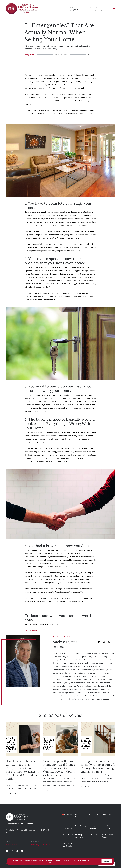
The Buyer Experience (93, 827)
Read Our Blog (81, 826)
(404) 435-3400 (58, 647)
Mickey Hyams (29, 55)
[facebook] (7, 851)
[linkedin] (22, 851)
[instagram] (12, 851)
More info (56, 862)
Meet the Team (94, 815)
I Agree (107, 861)
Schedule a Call (68, 835)
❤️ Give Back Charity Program (67, 817)
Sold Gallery (93, 835)
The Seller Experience (106, 827)
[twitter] (17, 851)
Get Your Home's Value (67, 827)
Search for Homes (79, 816)
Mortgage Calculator (79, 836)
